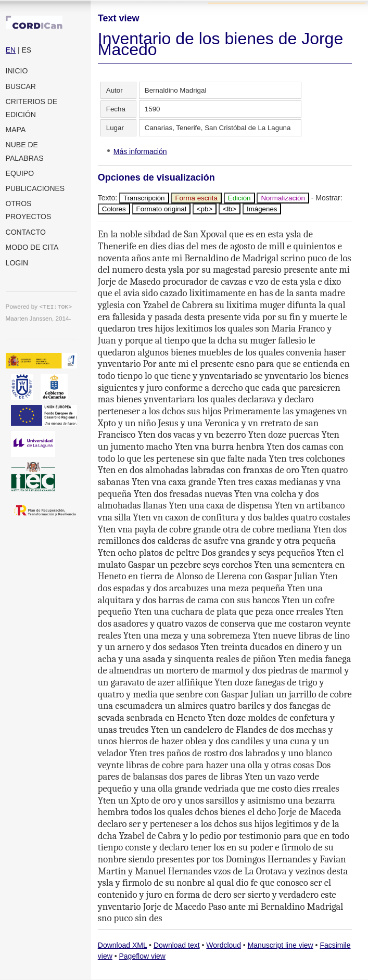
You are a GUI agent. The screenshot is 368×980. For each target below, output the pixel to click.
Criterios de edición (32, 108)
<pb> (205, 209)
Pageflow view (142, 956)
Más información (140, 151)
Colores (114, 209)
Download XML (122, 945)
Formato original (161, 209)
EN (11, 50)
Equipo (20, 173)
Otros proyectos (29, 210)
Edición (239, 198)
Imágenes (262, 209)
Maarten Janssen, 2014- (39, 318)
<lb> (230, 209)
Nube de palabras (25, 151)
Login (17, 263)
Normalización (283, 198)
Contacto (26, 232)
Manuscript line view (281, 945)
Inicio (17, 71)
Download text (177, 945)
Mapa (16, 130)
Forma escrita (196, 198)
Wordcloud (224, 945)
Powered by (39, 306)
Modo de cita (32, 247)
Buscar (21, 86)
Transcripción (144, 198)
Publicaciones (35, 188)
